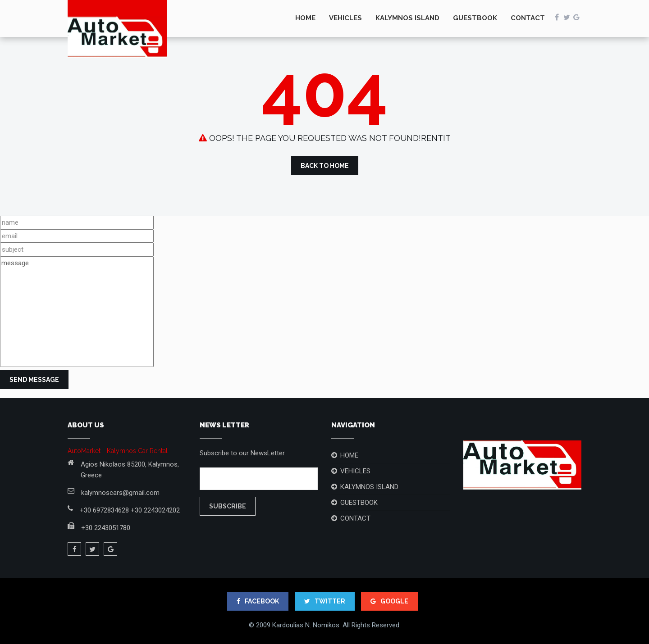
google (389, 601)
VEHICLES (345, 18)
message (77, 312)
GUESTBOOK (475, 18)
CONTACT (528, 18)
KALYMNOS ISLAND (407, 18)
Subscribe (228, 506)
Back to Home (325, 166)
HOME (305, 18)
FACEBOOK (258, 601)
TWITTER (325, 601)
